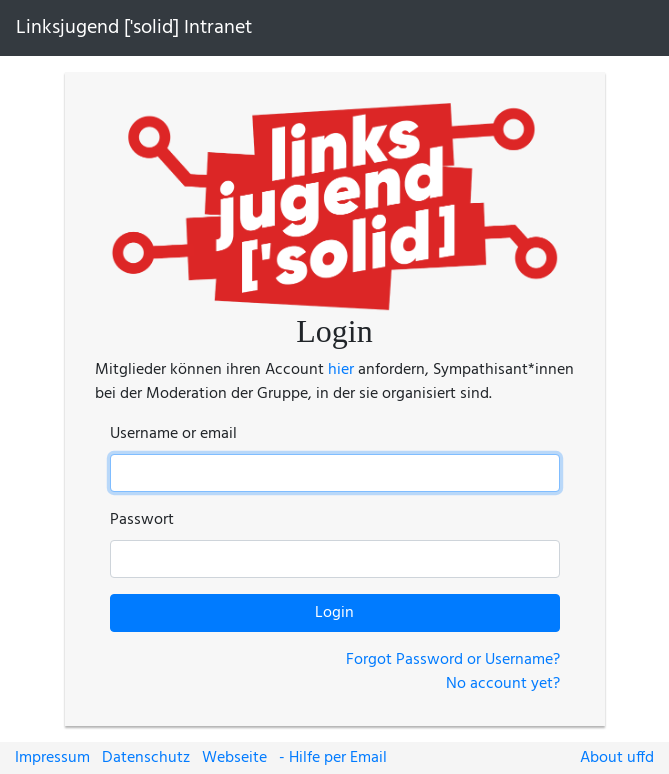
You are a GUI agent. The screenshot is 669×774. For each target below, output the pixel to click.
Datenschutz (146, 758)
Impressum (52, 758)
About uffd (617, 758)
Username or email (173, 434)
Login (334, 613)
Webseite (234, 758)
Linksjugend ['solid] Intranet (134, 28)
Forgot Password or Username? (453, 660)
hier (341, 370)
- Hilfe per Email (333, 758)
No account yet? (503, 684)
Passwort (142, 520)
